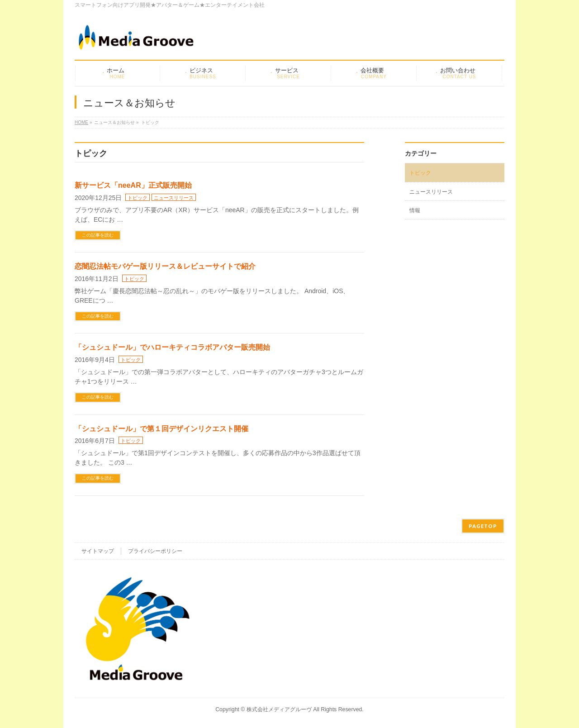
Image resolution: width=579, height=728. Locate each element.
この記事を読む (98, 235)
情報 (415, 210)
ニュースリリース (174, 198)
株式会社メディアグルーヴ (279, 709)
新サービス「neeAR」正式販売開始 (133, 185)
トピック (138, 198)
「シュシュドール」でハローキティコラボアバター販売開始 (172, 347)
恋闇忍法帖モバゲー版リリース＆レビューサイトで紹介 (165, 266)
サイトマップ (98, 551)
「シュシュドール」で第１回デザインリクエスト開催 (161, 429)
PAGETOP (483, 526)
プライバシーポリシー (155, 551)
